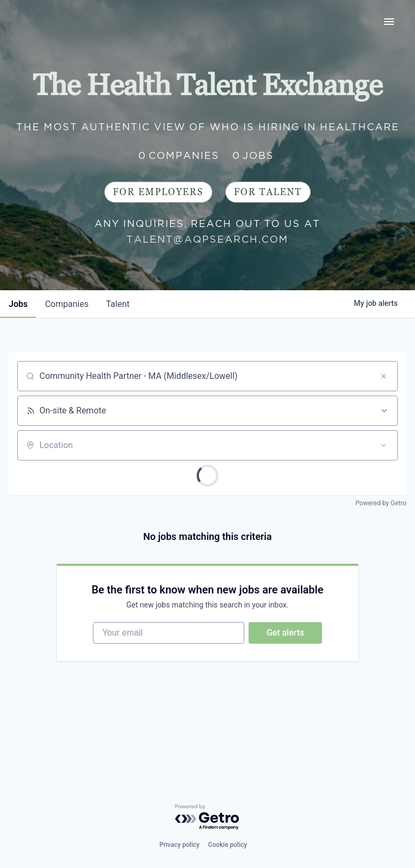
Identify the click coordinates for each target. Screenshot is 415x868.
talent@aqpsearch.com (207, 239)
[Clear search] (384, 376)
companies (67, 304)
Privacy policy (179, 845)
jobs (18, 304)
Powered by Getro (381, 503)
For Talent (268, 192)
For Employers (158, 192)
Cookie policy (227, 845)
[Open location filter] (384, 445)
